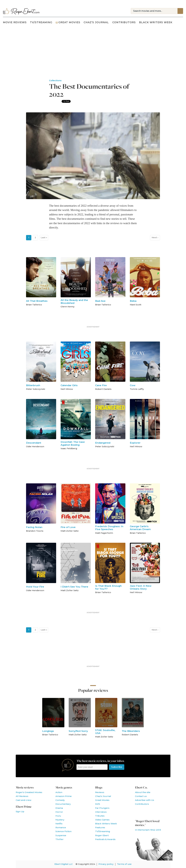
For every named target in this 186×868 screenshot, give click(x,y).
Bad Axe (100, 301)
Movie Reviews (15, 22)
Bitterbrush (33, 385)
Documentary (63, 804)
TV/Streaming (41, 22)
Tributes (100, 816)
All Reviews (22, 796)
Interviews (101, 812)
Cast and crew (24, 800)
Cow (133, 385)
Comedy (60, 800)
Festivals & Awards (105, 839)
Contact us (141, 796)
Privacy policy (106, 864)
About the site (143, 792)
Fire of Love (68, 527)
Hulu (58, 816)
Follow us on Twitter (145, 811)
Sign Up (20, 811)
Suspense (61, 835)
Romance (61, 827)
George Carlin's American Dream (140, 528)
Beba (133, 301)
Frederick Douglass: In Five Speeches (109, 528)
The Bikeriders (131, 731)
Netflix (59, 824)
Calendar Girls (69, 385)
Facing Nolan (34, 527)
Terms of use (124, 864)
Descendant (34, 443)
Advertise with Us (145, 800)
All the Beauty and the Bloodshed (74, 301)
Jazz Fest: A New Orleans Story (141, 587)
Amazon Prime (64, 796)
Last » (44, 237)
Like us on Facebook (138, 811)
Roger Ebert (102, 835)
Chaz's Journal (96, 22)
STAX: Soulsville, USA (105, 732)
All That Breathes (37, 301)
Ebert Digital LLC (64, 864)
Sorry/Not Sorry (78, 731)
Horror (59, 812)
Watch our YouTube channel (152, 811)
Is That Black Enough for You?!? (108, 587)
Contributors (124, 22)
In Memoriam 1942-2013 (148, 830)
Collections (55, 80)
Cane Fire (101, 385)
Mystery (60, 820)
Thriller (59, 839)
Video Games (102, 820)
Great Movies (68, 22)
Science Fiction (63, 831)
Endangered (103, 443)
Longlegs (48, 731)
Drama (59, 808)
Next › (155, 237)
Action (59, 792)
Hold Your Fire (35, 587)
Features (100, 827)
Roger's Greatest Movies (29, 792)
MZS (98, 804)
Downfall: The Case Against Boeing (73, 443)
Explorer (135, 443)
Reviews (100, 792)
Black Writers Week (156, 22)
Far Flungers (102, 808)
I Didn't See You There (74, 587)
